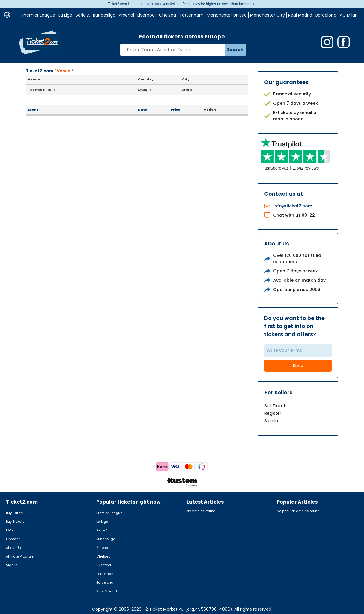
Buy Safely (15, 513)
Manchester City (267, 15)
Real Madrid (300, 15)
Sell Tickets (276, 406)
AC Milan (349, 15)
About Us (13, 548)
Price (176, 110)
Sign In (271, 421)
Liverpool (146, 15)
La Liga (65, 15)
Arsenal (126, 15)
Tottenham (191, 15)
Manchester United (227, 15)
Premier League (39, 15)
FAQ (9, 530)
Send (298, 366)
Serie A (83, 15)
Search (235, 50)
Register (273, 413)
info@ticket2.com (293, 206)
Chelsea (167, 15)
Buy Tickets (15, 522)
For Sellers (278, 392)
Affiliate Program (20, 556)
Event (33, 110)
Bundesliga (104, 15)
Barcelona (326, 15)
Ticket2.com (40, 71)
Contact (13, 539)
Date (143, 110)
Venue (64, 71)
